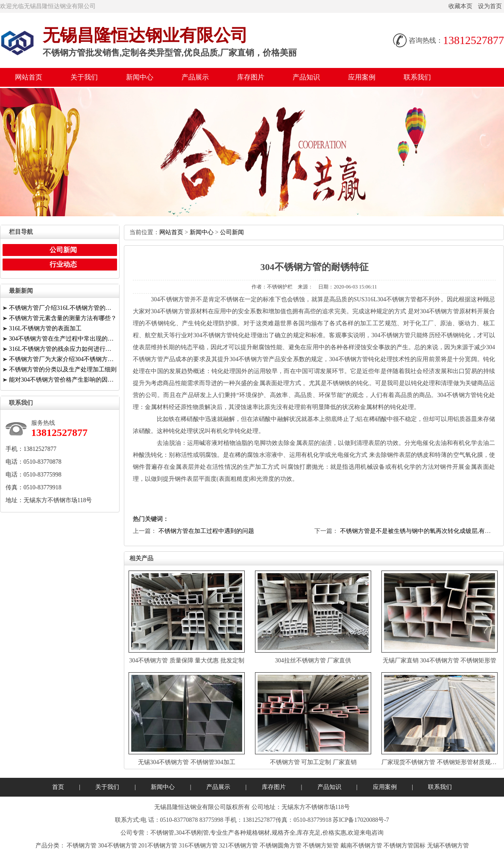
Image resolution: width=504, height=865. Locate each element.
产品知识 (306, 77)
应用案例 (362, 77)
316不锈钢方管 (198, 846)
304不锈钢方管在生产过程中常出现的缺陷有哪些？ (63, 339)
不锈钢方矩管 (321, 846)
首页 (58, 787)
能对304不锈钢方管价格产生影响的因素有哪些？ (63, 380)
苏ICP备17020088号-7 (361, 820)
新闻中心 (140, 77)
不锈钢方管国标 (404, 846)
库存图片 (251, 77)
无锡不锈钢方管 (448, 846)
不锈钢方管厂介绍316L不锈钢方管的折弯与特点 (63, 308)
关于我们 (84, 77)
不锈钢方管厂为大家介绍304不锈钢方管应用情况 (63, 359)
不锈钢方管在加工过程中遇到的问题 (206, 531)
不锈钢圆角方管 (281, 846)
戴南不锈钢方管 (361, 846)
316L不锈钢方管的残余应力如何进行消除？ (63, 349)
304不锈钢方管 (118, 846)
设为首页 (490, 6)
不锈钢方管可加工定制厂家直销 (313, 762)
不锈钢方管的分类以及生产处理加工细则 (63, 369)
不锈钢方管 (82, 846)
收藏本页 (460, 6)
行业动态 (63, 264)
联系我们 (417, 77)
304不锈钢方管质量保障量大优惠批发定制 (187, 661)
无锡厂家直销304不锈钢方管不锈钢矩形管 (440, 661)
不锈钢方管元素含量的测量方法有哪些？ (63, 318)
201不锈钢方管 (158, 846)
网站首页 (29, 77)
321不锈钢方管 (239, 846)
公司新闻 (232, 232)
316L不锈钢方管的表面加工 (45, 328)
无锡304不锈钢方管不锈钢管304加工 (187, 762)
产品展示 (195, 77)
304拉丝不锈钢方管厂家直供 (313, 661)
